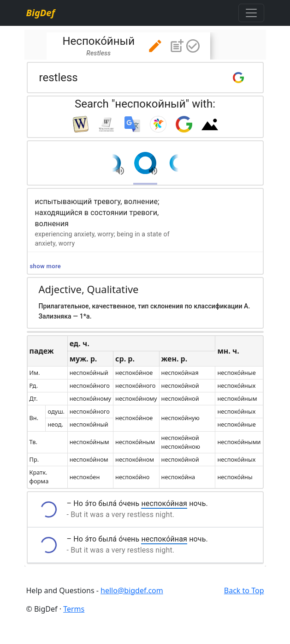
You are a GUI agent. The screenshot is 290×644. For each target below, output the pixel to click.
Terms (74, 609)
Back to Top (244, 590)
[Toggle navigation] (251, 13)
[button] (155, 46)
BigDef (41, 13)
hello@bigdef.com (132, 590)
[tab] (129, 46)
